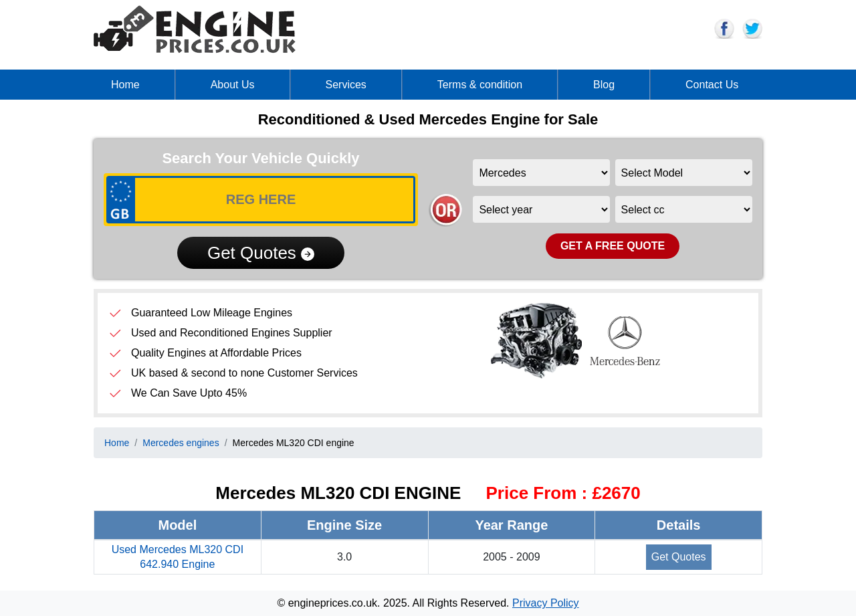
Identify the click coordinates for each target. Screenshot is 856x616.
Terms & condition (480, 85)
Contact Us (712, 85)
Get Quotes (261, 253)
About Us (233, 85)
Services (346, 85)
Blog (604, 85)
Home (125, 85)
